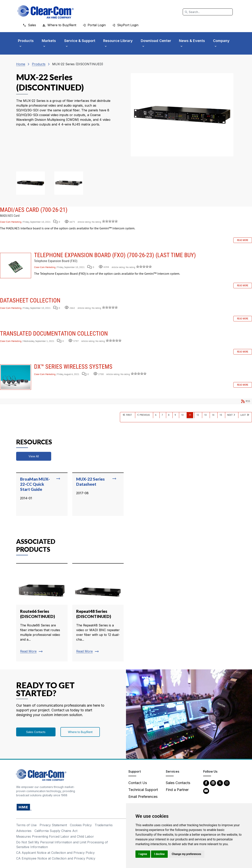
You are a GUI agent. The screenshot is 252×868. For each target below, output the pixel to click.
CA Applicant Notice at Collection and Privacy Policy (55, 853)
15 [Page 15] (221, 415)
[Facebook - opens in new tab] (206, 783)
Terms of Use (26, 825)
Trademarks (104, 825)
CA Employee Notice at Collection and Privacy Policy (56, 858)
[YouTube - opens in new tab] (206, 791)
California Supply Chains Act (56, 831)
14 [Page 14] (213, 415)
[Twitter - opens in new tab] (220, 783)
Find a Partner (177, 790)
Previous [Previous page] (145, 415)
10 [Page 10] (182, 415)
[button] (31, 183)
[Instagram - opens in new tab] (227, 783)
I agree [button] (143, 854)
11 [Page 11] (190, 415)
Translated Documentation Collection (54, 334)
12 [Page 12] (198, 415)
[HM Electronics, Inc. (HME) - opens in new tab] (24, 807)
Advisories (24, 831)
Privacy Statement (53, 825)
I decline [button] (159, 854)
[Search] (208, 12)
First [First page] (129, 415)
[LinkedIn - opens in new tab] (213, 783)
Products (39, 64)
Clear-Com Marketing (11, 222)
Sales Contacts (36, 732)
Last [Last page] (243, 415)
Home (21, 64)
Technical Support (143, 790)
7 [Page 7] (162, 415)
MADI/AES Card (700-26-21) (34, 210)
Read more (243, 240)
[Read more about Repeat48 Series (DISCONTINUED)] (98, 612)
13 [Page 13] (205, 415)
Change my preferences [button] (186, 854)
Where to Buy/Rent (80, 732)
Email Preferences (143, 797)
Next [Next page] (230, 415)
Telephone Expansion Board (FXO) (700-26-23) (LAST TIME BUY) (16, 266)
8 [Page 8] (169, 415)
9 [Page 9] (175, 415)
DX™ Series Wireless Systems (16, 377)
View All (34, 456)
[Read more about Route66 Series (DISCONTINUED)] (42, 612)
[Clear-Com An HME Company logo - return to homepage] (41, 775)
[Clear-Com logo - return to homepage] (46, 12)
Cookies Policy (81, 825)
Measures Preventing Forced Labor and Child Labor (55, 836)
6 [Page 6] (156, 415)
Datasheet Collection (30, 300)
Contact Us (138, 783)
